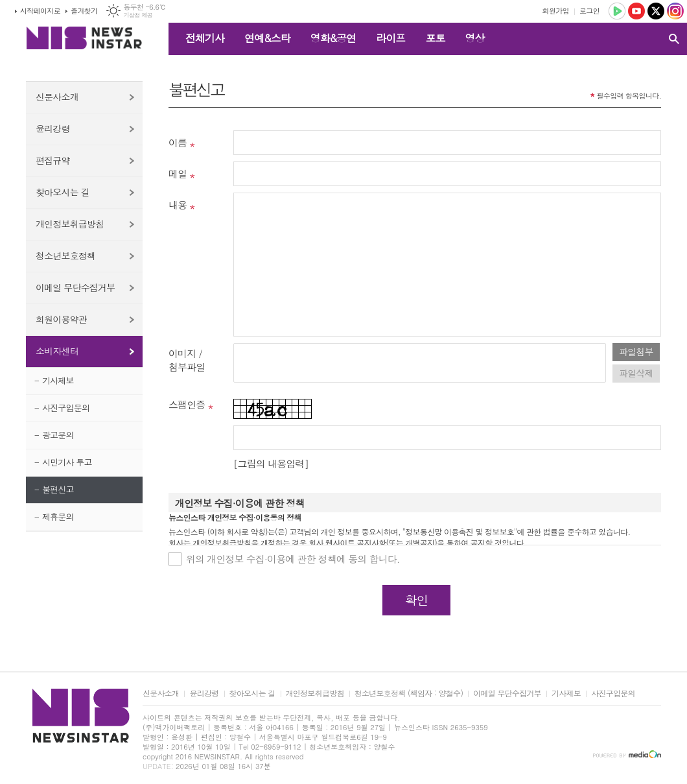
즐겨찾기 (84, 11)
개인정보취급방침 (70, 224)
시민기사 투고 (67, 462)
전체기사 (205, 38)
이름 (178, 142)
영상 (474, 38)
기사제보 (58, 380)
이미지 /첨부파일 (187, 360)
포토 (435, 38)
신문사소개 (57, 97)
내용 (178, 205)
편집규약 (53, 160)
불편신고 (58, 489)
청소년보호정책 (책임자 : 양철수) (409, 694)
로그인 (589, 11)
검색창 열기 (674, 39)
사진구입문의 (66, 408)
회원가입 (556, 11)
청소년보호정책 (65, 255)
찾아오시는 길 (63, 192)
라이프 (390, 38)
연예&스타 (267, 38)
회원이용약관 (61, 319)
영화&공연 (333, 38)
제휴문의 (58, 517)
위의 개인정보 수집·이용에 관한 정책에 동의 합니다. (293, 559)
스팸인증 (187, 404)
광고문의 (58, 435)
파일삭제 (636, 373)
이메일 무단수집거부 (75, 287)
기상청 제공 (138, 15)
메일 (178, 173)
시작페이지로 (40, 11)
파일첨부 (636, 351)
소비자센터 (57, 351)
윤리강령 (53, 128)
